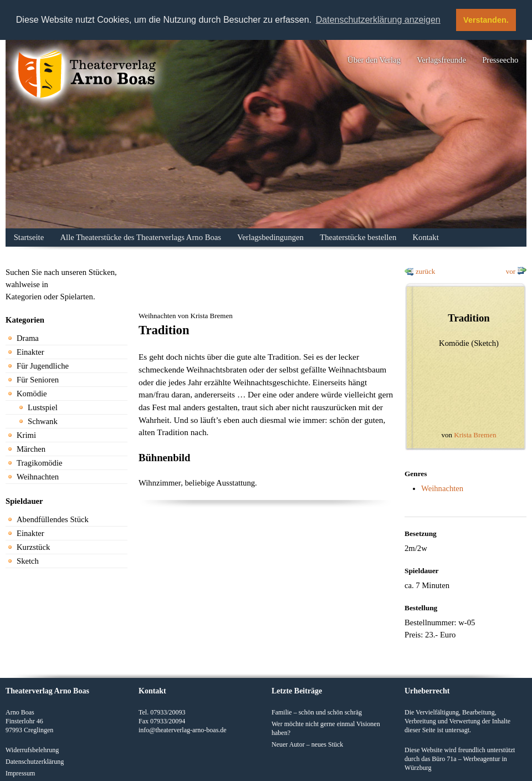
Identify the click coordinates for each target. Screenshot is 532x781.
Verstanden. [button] (486, 20)
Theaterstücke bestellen (358, 237)
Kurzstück (33, 547)
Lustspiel (43, 407)
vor (511, 271)
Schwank (43, 421)
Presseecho (500, 60)
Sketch (28, 561)
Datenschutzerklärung (35, 761)
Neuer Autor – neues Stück (307, 744)
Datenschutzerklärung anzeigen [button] (378, 20)
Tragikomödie (40, 463)
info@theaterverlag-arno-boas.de (183, 729)
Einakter (30, 352)
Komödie (32, 394)
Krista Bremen (475, 435)
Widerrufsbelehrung (32, 749)
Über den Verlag (374, 60)
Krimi (26, 435)
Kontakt (426, 237)
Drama (28, 338)
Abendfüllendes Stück (53, 519)
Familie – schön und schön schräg (317, 712)
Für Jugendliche (43, 366)
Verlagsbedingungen (270, 237)
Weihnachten (38, 477)
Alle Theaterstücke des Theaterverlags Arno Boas (141, 237)
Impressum (20, 773)
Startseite (29, 237)
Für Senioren (38, 380)
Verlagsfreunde (441, 60)
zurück (425, 271)
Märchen (31, 449)
